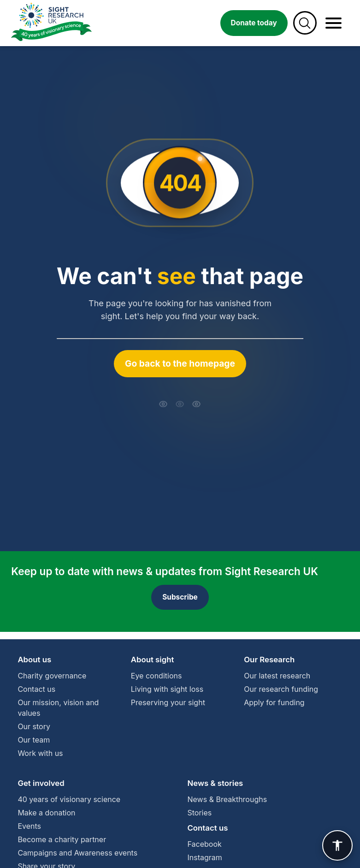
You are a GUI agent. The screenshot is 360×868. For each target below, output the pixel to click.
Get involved (41, 783)
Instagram (205, 857)
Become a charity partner (62, 839)
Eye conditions (156, 676)
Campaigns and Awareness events (77, 853)
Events (29, 826)
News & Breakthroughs (227, 799)
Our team (34, 740)
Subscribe (180, 597)
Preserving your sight (168, 702)
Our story (34, 726)
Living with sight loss (167, 689)
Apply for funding (274, 702)
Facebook (205, 844)
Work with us (40, 753)
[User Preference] (337, 845)
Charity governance (52, 676)
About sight (153, 660)
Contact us (36, 689)
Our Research (269, 660)
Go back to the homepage (180, 363)
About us (34, 660)
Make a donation (46, 813)
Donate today (254, 23)
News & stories (215, 783)
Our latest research (277, 676)
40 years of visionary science (69, 799)
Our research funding (281, 689)
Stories (200, 813)
